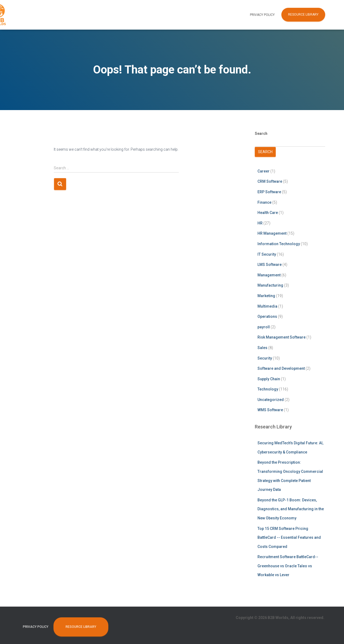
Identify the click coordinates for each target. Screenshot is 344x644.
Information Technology (279, 244)
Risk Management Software (282, 337)
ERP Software (269, 192)
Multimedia (267, 306)
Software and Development (281, 368)
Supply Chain (269, 379)
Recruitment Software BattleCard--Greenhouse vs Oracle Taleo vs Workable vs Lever (288, 566)
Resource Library (303, 15)
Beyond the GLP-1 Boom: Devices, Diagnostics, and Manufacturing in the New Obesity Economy (291, 509)
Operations (267, 316)
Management (269, 275)
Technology (268, 389)
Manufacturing (270, 285)
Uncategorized (271, 400)
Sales (262, 348)
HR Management (272, 233)
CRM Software (270, 181)
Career (264, 171)
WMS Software (270, 410)
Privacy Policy (262, 15)
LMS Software (270, 265)
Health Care (268, 213)
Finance (264, 202)
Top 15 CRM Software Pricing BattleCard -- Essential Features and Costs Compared (289, 538)
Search (261, 133)
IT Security (267, 254)
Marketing (266, 296)
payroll (264, 327)
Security (265, 358)
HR (260, 223)
